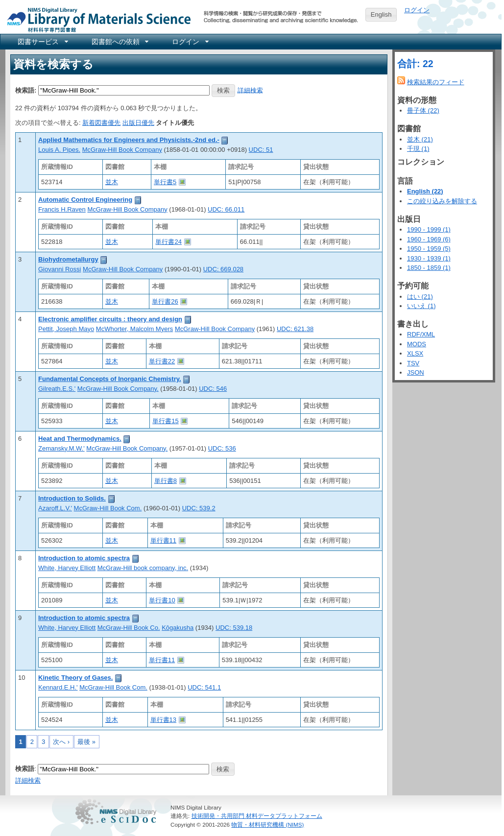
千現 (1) (418, 149)
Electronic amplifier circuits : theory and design (110, 319)
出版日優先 (138, 123)
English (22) (425, 191)
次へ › (61, 742)
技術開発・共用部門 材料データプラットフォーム (257, 816)
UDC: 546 (213, 389)
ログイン (417, 10)
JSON (416, 372)
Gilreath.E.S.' (57, 389)
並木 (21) (420, 139)
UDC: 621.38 (295, 329)
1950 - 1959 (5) (429, 249)
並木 (112, 182)
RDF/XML (421, 334)
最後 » (86, 742)
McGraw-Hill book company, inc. (143, 568)
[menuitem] (42, 42)
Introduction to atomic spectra (84, 558)
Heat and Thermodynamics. (80, 439)
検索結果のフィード (436, 82)
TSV (413, 363)
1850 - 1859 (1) (429, 268)
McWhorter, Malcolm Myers (134, 329)
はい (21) (420, 297)
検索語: (26, 90)
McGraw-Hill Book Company (122, 150)
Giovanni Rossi (60, 269)
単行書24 (168, 242)
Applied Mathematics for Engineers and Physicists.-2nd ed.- (129, 140)
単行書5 (165, 182)
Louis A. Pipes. (59, 150)
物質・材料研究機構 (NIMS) (267, 824)
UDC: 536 (222, 448)
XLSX (415, 353)
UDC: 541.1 (204, 687)
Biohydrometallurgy (68, 259)
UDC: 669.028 (223, 269)
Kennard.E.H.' (58, 687)
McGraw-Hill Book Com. (108, 508)
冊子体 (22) (423, 110)
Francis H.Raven (62, 209)
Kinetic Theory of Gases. (75, 678)
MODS (417, 344)
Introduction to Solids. (72, 498)
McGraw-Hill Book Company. (118, 389)
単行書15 (165, 421)
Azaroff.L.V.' (55, 508)
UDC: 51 (261, 150)
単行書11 (163, 540)
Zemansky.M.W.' (61, 448)
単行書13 (163, 720)
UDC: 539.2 (199, 508)
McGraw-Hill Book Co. (129, 628)
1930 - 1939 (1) (429, 258)
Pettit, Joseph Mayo (66, 329)
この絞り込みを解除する (442, 201)
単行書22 (162, 361)
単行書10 (162, 600)
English (381, 14)
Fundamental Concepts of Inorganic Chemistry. (110, 379)
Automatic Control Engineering (85, 200)
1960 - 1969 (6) (429, 239)
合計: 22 (415, 64)
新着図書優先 (101, 123)
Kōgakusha (178, 628)
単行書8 (166, 481)
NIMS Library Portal (96, 19)
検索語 (25, 769)
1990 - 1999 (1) (429, 229)
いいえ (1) (421, 306)
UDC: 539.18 (234, 628)
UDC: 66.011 (226, 209)
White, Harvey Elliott (67, 568)
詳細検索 (250, 90)
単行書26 (165, 301)
